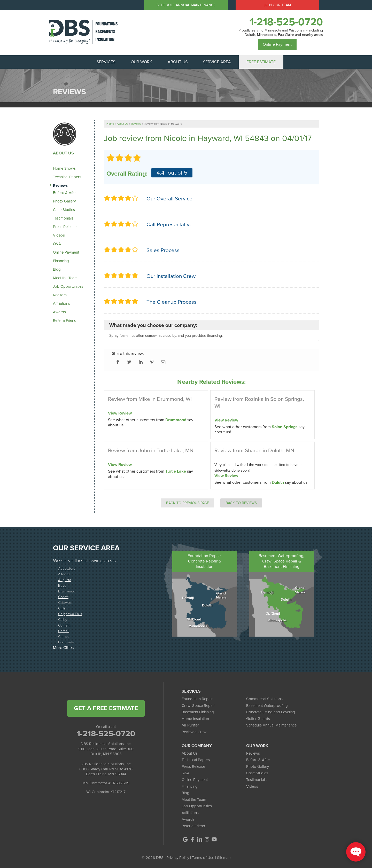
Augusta (65, 580)
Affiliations (61, 303)
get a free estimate (106, 708)
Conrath (64, 625)
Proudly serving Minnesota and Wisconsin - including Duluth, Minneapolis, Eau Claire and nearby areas (281, 33)
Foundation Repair (197, 699)
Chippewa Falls (70, 614)
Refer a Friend (65, 320)
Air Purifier (190, 725)
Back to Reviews (241, 503)
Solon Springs (285, 427)
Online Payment (277, 44)
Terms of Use (203, 858)
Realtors (60, 295)
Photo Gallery (64, 201)
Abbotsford (67, 568)
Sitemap (224, 858)
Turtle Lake (176, 471)
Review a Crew (194, 732)
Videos (59, 235)
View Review (120, 413)
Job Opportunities (68, 286)
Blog (57, 269)
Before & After (65, 193)
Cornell (64, 631)
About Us (63, 153)
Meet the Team (65, 278)
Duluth (278, 482)
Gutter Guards (258, 719)
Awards (59, 312)
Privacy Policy (178, 858)
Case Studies (64, 210)
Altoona (64, 574)
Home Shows (64, 168)
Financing (61, 261)
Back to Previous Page (188, 503)
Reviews (60, 185)
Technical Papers (67, 177)
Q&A (57, 244)
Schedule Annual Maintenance (186, 5)
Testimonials (63, 218)
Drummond (176, 420)
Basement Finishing (198, 712)
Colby (63, 619)
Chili (61, 608)
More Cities (63, 648)
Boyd (62, 585)
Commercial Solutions (264, 699)
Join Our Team (277, 5)
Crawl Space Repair (198, 706)
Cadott (63, 597)
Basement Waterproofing (267, 706)
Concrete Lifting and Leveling (271, 712)
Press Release (65, 227)
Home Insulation (195, 719)
